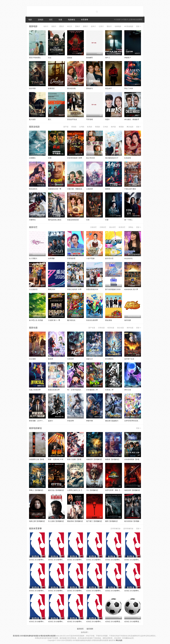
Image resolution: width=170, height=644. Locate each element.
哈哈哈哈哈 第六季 (131, 289)
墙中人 (108, 58)
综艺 (51, 20)
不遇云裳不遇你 (130, 189)
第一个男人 (128, 220)
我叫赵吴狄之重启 (55, 220)
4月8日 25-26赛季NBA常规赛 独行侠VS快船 (83, 622)
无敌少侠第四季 (35, 390)
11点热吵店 (33, 289)
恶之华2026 (90, 158)
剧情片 (85, 26)
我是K (107, 119)
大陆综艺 (93, 227)
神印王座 (128, 390)
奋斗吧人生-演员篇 (36, 320)
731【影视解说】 (92, 490)
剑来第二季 (109, 390)
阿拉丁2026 (129, 88)
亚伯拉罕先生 (72, 119)
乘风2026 (52, 289)
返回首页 (80, 629)
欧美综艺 (122, 227)
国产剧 (66, 127)
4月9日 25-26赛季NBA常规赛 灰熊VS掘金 (63, 560)
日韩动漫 (101, 328)
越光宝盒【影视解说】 (56, 490)
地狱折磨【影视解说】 (133, 490)
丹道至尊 (70, 421)
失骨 (88, 220)
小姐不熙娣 (90, 258)
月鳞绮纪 (32, 220)
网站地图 (119, 640)
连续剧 (41, 20)
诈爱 (107, 220)
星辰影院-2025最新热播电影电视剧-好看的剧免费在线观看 (34, 636)
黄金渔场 (108, 320)
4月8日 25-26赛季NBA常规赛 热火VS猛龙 (140, 591)
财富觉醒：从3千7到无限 (38, 421)
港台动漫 (120, 328)
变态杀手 (108, 88)
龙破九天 (89, 359)
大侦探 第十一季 (54, 320)
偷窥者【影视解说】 (113, 459)
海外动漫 (130, 328)
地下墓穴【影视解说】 (94, 521)
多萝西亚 (51, 88)
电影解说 (72, 20)
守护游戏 (89, 119)
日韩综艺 (103, 227)
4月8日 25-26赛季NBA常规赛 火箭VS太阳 (63, 622)
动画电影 (118, 26)
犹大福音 (32, 119)
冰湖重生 (32, 158)
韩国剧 (98, 127)
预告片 (109, 26)
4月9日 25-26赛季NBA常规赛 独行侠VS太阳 (83, 560)
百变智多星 (71, 258)
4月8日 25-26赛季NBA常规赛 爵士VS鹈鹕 (44, 622)
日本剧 (105, 127)
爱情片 (62, 26)
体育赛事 (85, 20)
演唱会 (131, 227)
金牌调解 (51, 258)
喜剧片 (54, 26)
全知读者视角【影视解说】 (134, 459)
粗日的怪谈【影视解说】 (133, 521)
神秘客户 (128, 58)
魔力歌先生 (71, 320)
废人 (50, 119)
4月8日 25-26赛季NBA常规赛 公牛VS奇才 (140, 560)
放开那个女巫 (129, 359)
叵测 (50, 158)
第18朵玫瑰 (71, 88)
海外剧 (113, 127)
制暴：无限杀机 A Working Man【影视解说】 (65, 459)
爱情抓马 (89, 88)
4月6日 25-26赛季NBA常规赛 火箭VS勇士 (102, 622)
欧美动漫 (111, 328)
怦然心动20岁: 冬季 (74, 289)
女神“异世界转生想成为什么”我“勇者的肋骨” (140, 421)
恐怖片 (78, 26)
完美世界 (70, 359)
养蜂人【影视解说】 (36, 490)
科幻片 (70, 26)
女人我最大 (33, 258)
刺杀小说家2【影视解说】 (77, 459)
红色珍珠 (128, 158)
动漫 (60, 20)
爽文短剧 (130, 127)
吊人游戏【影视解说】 (56, 521)
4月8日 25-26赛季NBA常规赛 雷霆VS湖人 (102, 591)
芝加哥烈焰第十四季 (75, 158)
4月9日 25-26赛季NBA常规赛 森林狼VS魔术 (45, 560)
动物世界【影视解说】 (94, 459)
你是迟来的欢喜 (73, 220)
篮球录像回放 (128, 529)
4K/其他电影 (129, 26)
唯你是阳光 (33, 189)
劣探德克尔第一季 (55, 189)
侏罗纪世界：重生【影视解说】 (117, 490)
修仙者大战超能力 (112, 421)
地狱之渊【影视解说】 (37, 521)
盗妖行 (51, 421)
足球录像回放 (115, 529)
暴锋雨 (108, 189)
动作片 (46, 26)
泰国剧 (121, 127)
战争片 (93, 26)
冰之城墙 (32, 359)
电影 (30, 20)
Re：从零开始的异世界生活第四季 (80, 390)
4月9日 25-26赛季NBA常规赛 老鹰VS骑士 (102, 560)
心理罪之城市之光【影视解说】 (79, 490)
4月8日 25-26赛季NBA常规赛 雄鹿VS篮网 (63, 591)
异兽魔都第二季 (92, 390)
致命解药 (89, 58)
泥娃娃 (70, 58)
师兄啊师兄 (109, 359)
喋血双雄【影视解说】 (75, 521)
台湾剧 (82, 127)
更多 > (139, 26)
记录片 (101, 26)
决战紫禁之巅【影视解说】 (39, 459)
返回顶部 (90, 629)
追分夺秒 (32, 88)
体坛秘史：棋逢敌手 (132, 119)
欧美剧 (90, 127)
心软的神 (89, 189)
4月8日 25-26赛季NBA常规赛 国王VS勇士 (121, 591)
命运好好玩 (128, 258)
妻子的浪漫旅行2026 (113, 289)
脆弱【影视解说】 (112, 521)
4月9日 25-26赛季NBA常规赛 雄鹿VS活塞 (121, 560)
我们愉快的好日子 (112, 158)
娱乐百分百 (109, 258)
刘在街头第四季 (92, 320)
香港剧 (74, 127)
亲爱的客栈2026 (92, 289)
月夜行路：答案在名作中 (76, 189)
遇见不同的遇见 (35, 58)
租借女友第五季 (54, 390)
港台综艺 (113, 227)
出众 (50, 58)
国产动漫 (92, 328)
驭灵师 (51, 359)
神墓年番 (89, 421)
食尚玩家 (128, 320)
